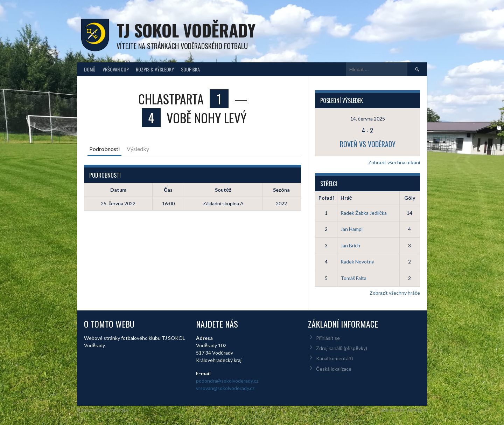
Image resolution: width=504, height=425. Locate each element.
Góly (410, 198)
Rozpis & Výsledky (155, 69)
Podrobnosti (104, 149)
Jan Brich (350, 245)
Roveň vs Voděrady (368, 144)
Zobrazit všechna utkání (394, 162)
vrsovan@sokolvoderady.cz (225, 388)
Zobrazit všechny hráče (395, 293)
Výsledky (138, 149)
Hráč (346, 198)
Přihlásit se (328, 338)
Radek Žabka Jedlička (364, 213)
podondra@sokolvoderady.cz (227, 381)
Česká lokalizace (334, 369)
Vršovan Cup (116, 69)
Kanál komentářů (334, 358)
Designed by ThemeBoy (404, 410)
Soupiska (190, 69)
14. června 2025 (368, 119)
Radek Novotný (357, 262)
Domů (90, 69)
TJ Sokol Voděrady (186, 30)
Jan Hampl (352, 229)
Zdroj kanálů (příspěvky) (342, 348)
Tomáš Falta (353, 278)
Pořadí (326, 198)
